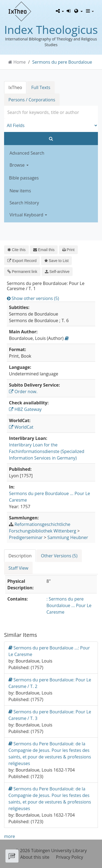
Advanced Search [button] (27, 153)
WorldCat (21, 427)
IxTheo (15, 87)
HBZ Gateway (25, 409)
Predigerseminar (26, 537)
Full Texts (41, 87)
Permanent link (22, 272)
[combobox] (51, 112)
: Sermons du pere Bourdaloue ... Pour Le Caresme (69, 605)
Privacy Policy (70, 857)
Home (19, 62)
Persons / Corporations (32, 100)
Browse (19, 165)
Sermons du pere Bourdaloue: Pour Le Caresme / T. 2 (50, 683)
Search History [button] (24, 203)
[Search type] (51, 125)
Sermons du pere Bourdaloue (62, 62)
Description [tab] (20, 556)
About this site (35, 857)
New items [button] (20, 191)
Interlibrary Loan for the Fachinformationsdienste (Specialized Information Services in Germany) (47, 451)
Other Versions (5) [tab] (59, 556)
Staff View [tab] (18, 568)
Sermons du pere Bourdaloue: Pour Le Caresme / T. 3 (50, 715)
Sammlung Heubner (68, 537)
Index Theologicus (51, 30)
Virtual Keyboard (28, 215)
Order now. (23, 392)
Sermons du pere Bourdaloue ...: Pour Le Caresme (49, 651)
